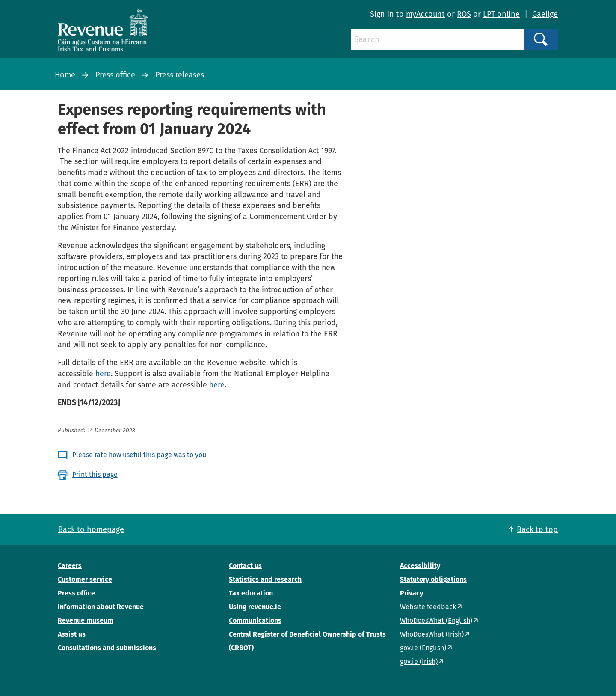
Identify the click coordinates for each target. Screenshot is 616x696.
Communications (255, 620)
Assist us (72, 634)
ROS (464, 14)
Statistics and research (265, 579)
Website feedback (428, 607)
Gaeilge (545, 14)
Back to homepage (91, 529)
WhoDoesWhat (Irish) (432, 634)
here (103, 374)
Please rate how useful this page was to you (139, 455)
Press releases (180, 75)
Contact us (245, 566)
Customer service (85, 579)
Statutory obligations (433, 579)
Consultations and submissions (107, 648)
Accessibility (420, 566)
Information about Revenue (101, 607)
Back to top (537, 529)
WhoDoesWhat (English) (436, 620)
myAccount (425, 14)
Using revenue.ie (255, 607)
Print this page (95, 474)
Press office (115, 75)
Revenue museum (86, 620)
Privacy (412, 593)
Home (65, 75)
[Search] (437, 39)
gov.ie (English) (423, 648)
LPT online (501, 14)
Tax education (251, 593)
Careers (70, 566)
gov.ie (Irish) (419, 662)
